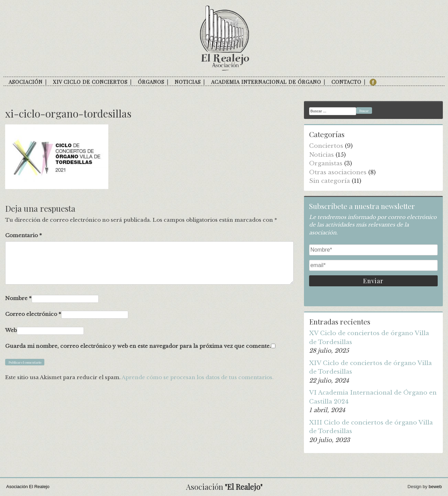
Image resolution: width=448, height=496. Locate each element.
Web (11, 330)
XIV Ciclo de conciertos (90, 82)
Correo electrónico (33, 314)
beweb (435, 487)
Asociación (26, 82)
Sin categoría (330, 181)
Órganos (151, 82)
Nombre (18, 298)
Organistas (326, 163)
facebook (373, 82)
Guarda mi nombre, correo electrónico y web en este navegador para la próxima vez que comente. (138, 346)
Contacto (346, 82)
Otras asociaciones (338, 172)
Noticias (188, 82)
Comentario (24, 235)
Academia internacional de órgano (266, 82)
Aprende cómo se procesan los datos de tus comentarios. (198, 377)
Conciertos (326, 146)
